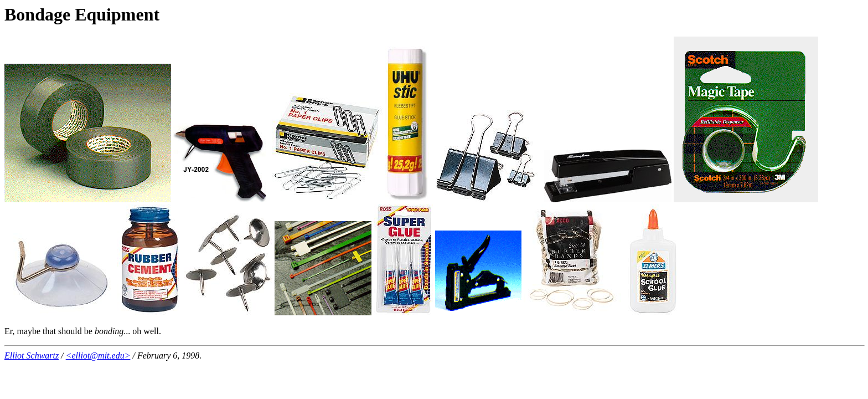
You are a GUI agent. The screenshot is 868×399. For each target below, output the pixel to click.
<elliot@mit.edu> (98, 355)
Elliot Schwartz (32, 355)
